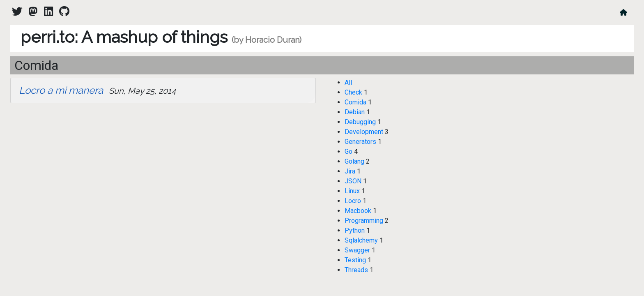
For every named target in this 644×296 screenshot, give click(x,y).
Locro (353, 201)
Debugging (360, 122)
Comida (355, 102)
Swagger (357, 250)
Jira (350, 171)
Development (364, 132)
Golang (354, 161)
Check (353, 92)
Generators (360, 142)
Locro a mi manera (61, 90)
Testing (355, 260)
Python (355, 230)
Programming (364, 221)
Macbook (358, 211)
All (348, 82)
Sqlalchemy (361, 240)
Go (348, 151)
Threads (356, 270)
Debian (355, 112)
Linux (352, 191)
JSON (353, 181)
